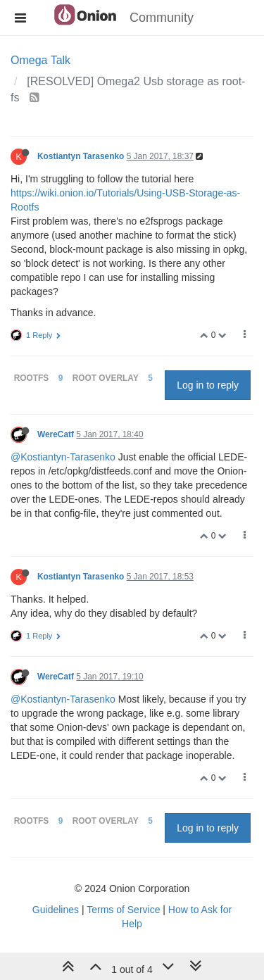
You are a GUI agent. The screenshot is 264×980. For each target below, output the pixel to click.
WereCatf (56, 434)
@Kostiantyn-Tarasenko (63, 457)
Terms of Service (123, 910)
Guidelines (56, 910)
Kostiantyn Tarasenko (81, 156)
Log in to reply (208, 385)
